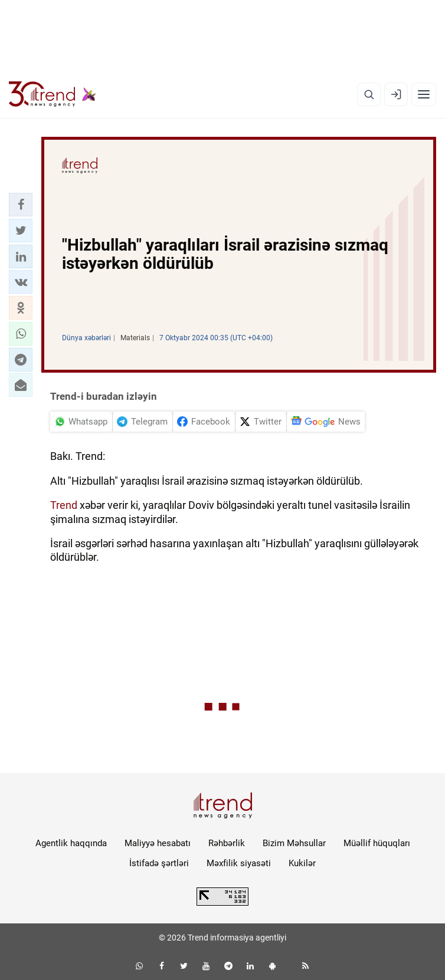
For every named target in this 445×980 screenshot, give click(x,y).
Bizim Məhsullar (294, 843)
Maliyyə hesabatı (158, 843)
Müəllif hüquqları (377, 843)
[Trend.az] (53, 94)
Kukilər (302, 863)
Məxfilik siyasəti (239, 863)
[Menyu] (424, 94)
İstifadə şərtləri (159, 863)
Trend (64, 505)
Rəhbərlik (227, 843)
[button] (21, 205)
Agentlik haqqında (71, 843)
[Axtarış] (369, 94)
